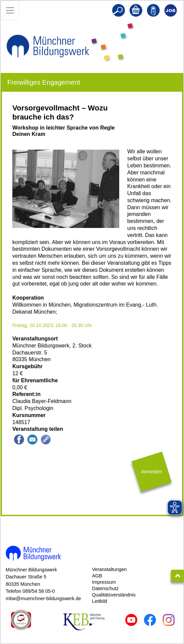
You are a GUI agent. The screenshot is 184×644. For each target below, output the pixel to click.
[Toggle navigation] (10, 10)
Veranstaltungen (110, 569)
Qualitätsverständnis (114, 595)
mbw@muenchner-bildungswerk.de (43, 598)
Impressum (104, 582)
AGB (97, 576)
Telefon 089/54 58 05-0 (30, 591)
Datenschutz (106, 588)
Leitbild (100, 601)
